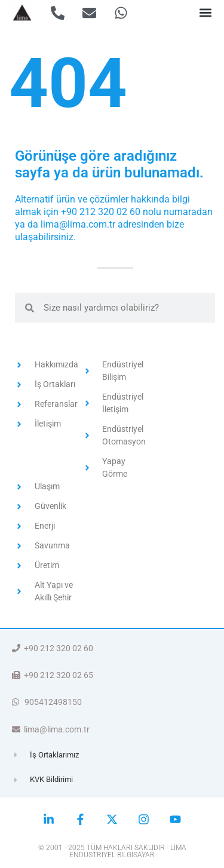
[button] (205, 13)
